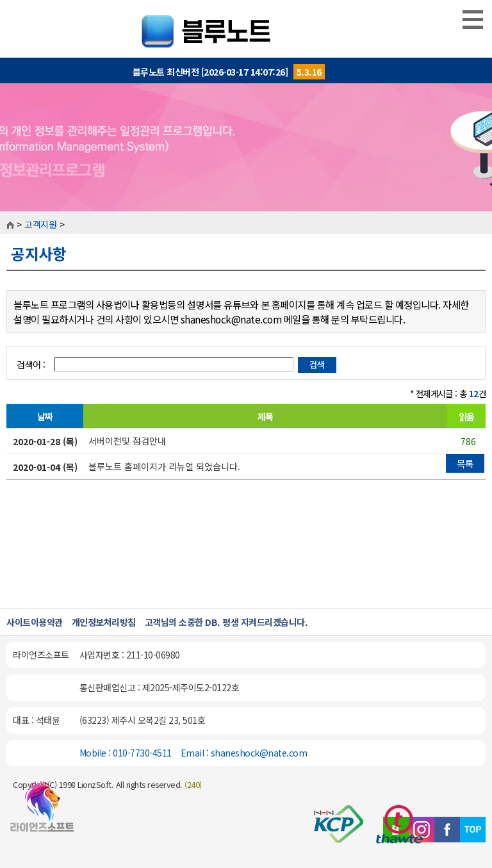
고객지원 (40, 224)
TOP (473, 830)
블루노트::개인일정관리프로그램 (246, 29)
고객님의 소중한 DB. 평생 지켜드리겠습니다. (226, 622)
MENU (473, 19)
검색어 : (32, 364)
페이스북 (447, 830)
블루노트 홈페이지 (42, 812)
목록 (465, 463)
